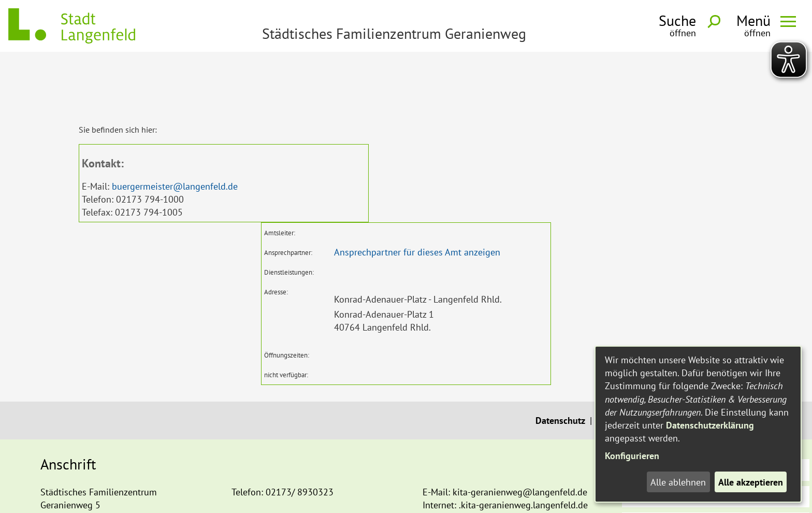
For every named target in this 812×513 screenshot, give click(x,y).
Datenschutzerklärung (710, 425)
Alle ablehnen (678, 482)
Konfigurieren (632, 456)
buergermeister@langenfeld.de (175, 127)
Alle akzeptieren (751, 482)
